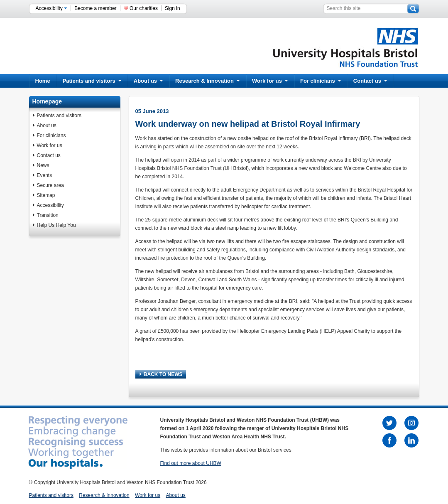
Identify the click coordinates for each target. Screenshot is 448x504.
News (43, 165)
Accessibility (52, 8)
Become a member (95, 8)
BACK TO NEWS (161, 374)
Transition (48, 215)
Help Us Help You (56, 225)
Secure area (50, 185)
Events (45, 175)
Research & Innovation (207, 81)
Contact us (370, 81)
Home (43, 81)
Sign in (173, 8)
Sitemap (46, 195)
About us (148, 81)
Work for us (270, 81)
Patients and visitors (92, 81)
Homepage (47, 101)
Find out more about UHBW (191, 463)
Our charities (144, 8)
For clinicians (321, 81)
